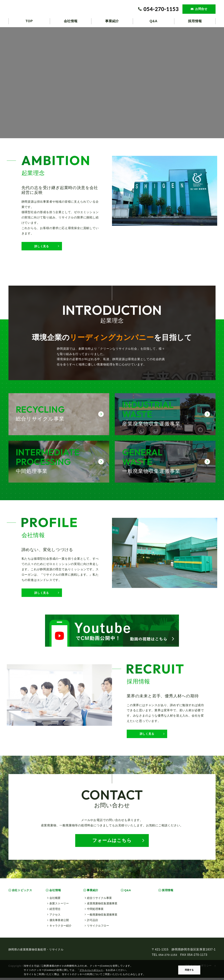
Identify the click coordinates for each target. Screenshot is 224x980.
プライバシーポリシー (92, 970)
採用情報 (168, 893)
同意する (189, 970)
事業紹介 (93, 893)
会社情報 (56, 893)
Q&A (128, 893)
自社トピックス (23, 893)
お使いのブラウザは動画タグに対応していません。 (112, 82)
